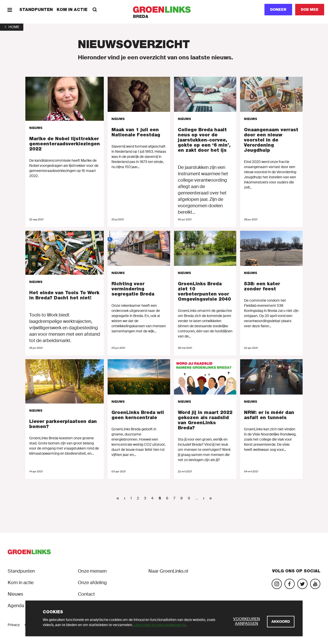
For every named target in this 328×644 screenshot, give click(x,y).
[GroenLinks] (164, 10)
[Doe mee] (310, 10)
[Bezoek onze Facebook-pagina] (290, 584)
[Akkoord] (281, 622)
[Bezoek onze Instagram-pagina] (277, 584)
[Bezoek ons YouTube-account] (315, 584)
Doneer (278, 9)
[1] (12, 27)
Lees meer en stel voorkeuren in (159, 625)
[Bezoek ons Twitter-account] (302, 584)
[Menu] (10, 10)
